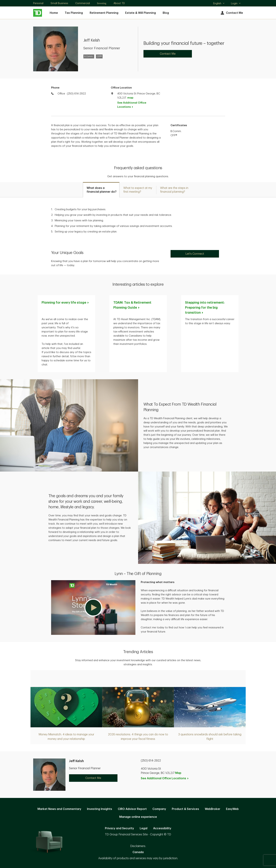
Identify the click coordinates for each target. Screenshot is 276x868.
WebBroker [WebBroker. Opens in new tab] (213, 809)
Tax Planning (74, 13)
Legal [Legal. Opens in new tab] (144, 828)
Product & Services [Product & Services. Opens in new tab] (185, 809)
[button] (93, 607)
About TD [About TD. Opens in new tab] (119, 3)
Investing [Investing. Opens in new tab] (102, 3)
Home (54, 13)
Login (236, 3)
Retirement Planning (104, 13)
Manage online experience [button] (138, 817)
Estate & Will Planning (141, 13)
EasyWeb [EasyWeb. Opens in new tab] (232, 809)
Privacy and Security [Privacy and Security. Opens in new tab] (119, 828)
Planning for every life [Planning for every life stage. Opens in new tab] (65, 303)
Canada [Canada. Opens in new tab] (138, 852)
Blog (166, 13)
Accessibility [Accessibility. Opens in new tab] (162, 828)
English (219, 4)
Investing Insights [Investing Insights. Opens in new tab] (100, 809)
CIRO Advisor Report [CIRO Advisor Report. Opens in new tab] (132, 809)
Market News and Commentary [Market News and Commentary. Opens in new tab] (59, 809)
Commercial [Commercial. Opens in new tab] (83, 3)
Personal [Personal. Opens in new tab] (38, 3)
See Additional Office (132, 105)
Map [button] (178, 773)
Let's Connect (195, 254)
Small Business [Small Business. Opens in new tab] (59, 3)
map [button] (130, 98)
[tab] (101, 190)
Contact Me (231, 13)
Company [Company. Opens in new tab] (159, 809)
